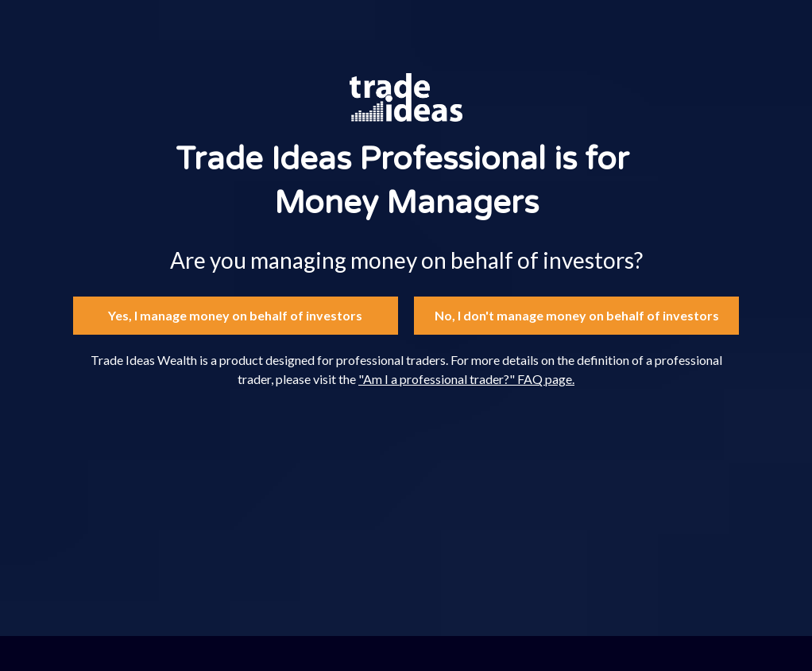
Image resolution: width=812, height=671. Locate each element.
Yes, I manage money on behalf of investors (235, 315)
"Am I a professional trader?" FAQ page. (466, 379)
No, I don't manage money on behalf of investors (577, 315)
